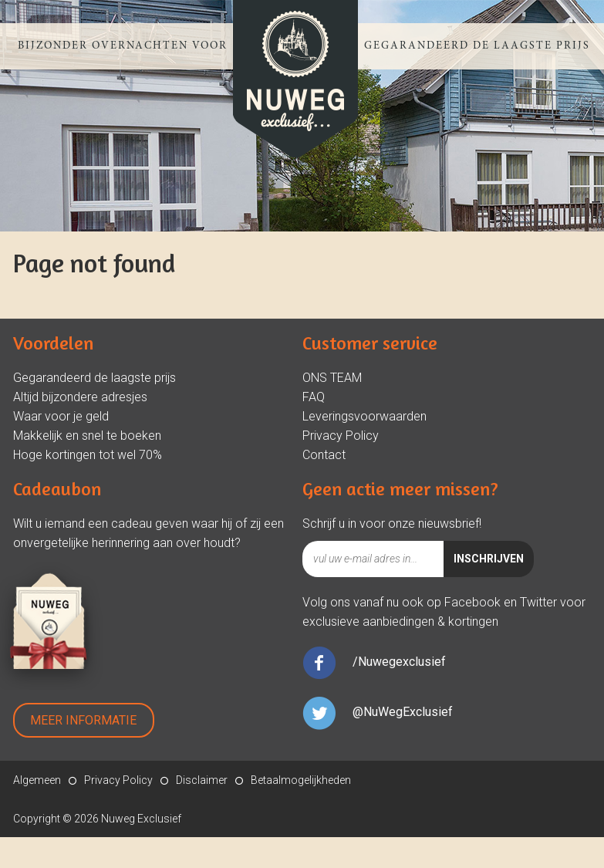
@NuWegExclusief (403, 712)
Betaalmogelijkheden (301, 780)
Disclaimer (202, 780)
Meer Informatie (83, 720)
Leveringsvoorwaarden (364, 416)
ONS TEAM (332, 378)
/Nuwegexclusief (399, 662)
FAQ (314, 397)
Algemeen (37, 780)
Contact (324, 455)
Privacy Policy (341, 436)
